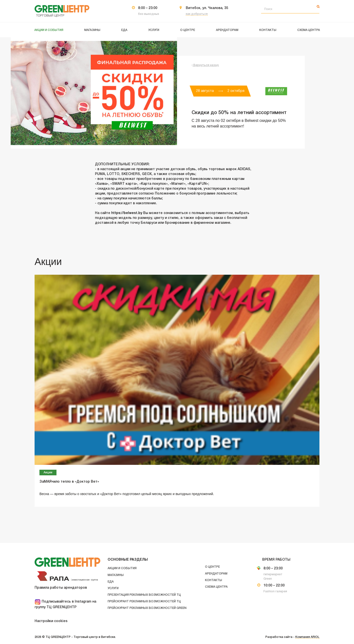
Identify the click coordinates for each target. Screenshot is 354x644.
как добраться (197, 14)
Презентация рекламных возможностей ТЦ (144, 595)
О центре (212, 567)
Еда (111, 582)
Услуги (113, 588)
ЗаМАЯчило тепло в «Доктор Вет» (69, 482)
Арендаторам (216, 574)
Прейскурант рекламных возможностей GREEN (147, 608)
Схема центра (216, 587)
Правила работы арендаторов (61, 588)
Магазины (116, 575)
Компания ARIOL (307, 637)
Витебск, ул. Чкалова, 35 (207, 8)
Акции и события (122, 568)
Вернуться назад (205, 65)
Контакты (214, 580)
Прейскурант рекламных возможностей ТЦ (144, 601)
